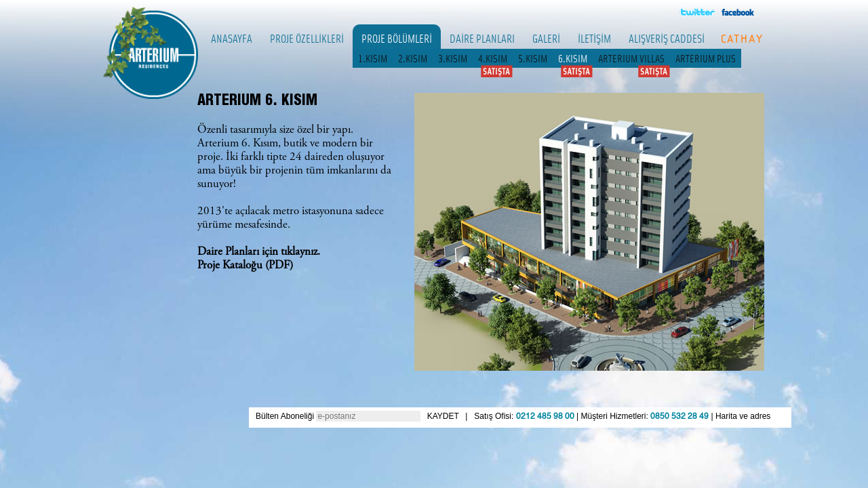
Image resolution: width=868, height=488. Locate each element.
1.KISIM (373, 58)
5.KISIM (533, 58)
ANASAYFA (232, 38)
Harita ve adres (743, 416)
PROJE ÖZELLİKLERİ (307, 38)
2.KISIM (413, 58)
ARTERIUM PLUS (706, 58)
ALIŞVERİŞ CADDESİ (667, 38)
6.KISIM (573, 58)
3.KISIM (453, 58)
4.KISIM (493, 58)
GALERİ (546, 38)
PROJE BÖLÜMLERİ (397, 38)
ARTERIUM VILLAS (631, 58)
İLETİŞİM (594, 38)
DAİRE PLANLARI (482, 38)
